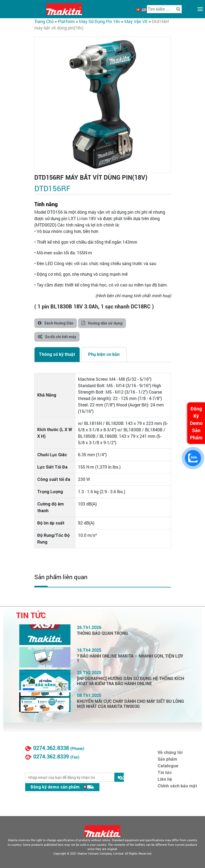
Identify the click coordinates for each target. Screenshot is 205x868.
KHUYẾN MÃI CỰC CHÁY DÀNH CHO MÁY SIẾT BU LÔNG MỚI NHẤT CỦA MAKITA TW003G (131, 704)
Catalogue (168, 766)
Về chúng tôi (170, 752)
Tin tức (165, 773)
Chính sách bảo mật (177, 786)
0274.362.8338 (51, 748)
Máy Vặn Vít (136, 21)
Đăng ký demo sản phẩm (62, 787)
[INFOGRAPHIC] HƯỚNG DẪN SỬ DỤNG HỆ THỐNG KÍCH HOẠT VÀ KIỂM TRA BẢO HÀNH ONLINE (131, 681)
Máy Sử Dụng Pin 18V (100, 21)
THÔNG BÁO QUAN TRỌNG (102, 633)
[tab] (57, 354)
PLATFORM (66, 21)
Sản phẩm (167, 759)
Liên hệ (165, 779)
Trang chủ (44, 21)
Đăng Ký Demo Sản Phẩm (196, 423)
